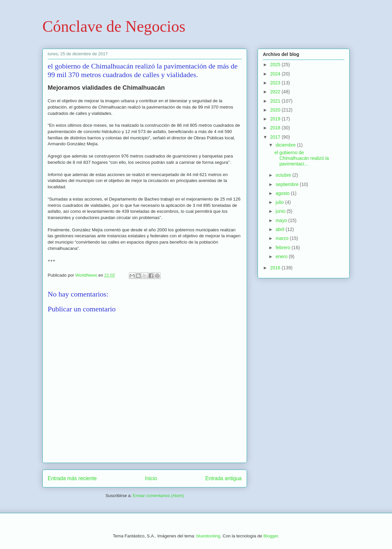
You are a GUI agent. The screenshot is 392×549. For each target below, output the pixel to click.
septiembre (288, 184)
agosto (283, 193)
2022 (276, 92)
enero (282, 256)
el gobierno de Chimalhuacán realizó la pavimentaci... (302, 158)
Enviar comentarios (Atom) (158, 496)
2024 (276, 74)
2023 (276, 83)
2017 (276, 137)
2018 (276, 128)
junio (281, 211)
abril (280, 229)
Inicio (151, 478)
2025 (276, 65)
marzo (283, 238)
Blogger (270, 536)
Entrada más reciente (72, 478)
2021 (276, 101)
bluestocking (208, 536)
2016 (276, 268)
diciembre (286, 145)
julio (280, 202)
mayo (282, 220)
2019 (276, 119)
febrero (283, 248)
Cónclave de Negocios (114, 26)
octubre (284, 175)
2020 (276, 110)
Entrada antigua (223, 478)
